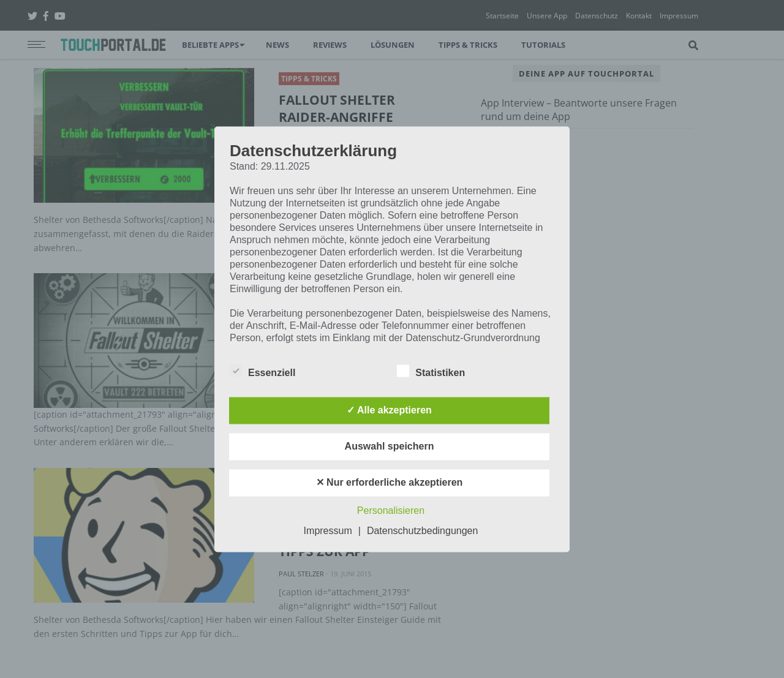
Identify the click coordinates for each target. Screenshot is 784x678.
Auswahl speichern (390, 446)
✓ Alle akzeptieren (389, 410)
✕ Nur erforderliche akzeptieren (390, 482)
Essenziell (262, 371)
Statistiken (431, 371)
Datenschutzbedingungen (422, 531)
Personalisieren (391, 510)
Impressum (328, 531)
